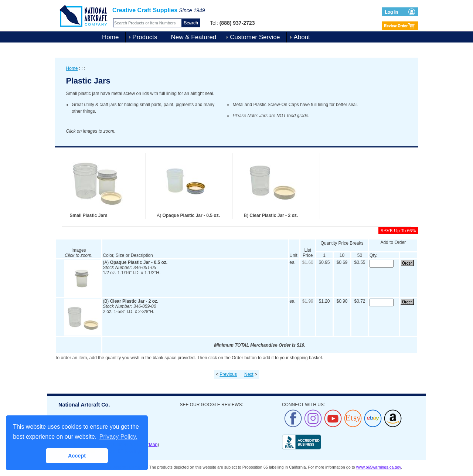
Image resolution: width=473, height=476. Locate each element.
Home (110, 37)
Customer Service (255, 37)
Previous (228, 374)
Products (145, 37)
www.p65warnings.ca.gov (379, 467)
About (302, 37)
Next (249, 374)
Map (153, 445)
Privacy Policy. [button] (118, 437)
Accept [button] (77, 456)
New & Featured (193, 37)
